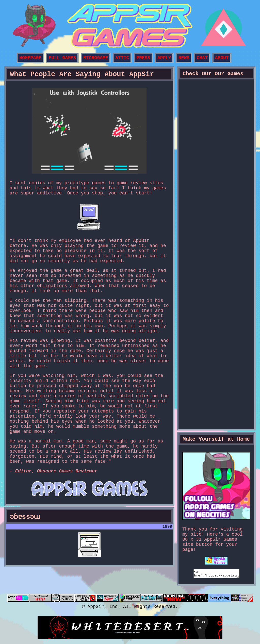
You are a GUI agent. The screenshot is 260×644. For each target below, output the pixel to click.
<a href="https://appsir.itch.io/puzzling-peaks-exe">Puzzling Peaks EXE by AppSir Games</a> (216, 148)
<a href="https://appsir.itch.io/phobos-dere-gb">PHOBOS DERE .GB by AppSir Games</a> (216, 317)
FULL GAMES (62, 58)
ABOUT (222, 58)
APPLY (164, 58)
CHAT (202, 58)
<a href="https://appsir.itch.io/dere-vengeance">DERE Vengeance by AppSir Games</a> (216, 105)
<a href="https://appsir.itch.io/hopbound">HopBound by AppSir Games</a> (216, 190)
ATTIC (122, 58)
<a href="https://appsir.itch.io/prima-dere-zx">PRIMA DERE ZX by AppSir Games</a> (216, 402)
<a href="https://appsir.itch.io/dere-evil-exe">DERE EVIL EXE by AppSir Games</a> (216, 232)
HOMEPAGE (30, 58)
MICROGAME (96, 58)
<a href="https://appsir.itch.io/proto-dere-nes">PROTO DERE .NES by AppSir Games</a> (216, 360)
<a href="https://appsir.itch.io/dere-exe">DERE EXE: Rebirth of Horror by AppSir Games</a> (216, 275)
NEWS (184, 58)
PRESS (143, 58)
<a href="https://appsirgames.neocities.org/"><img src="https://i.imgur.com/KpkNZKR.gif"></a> (216, 574)
